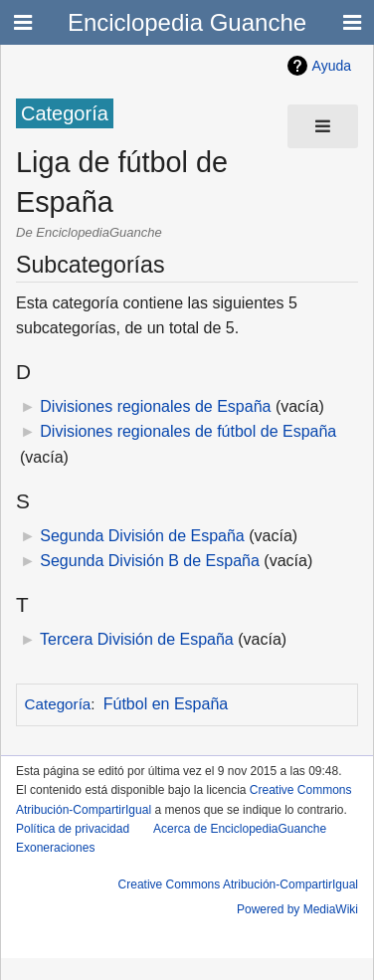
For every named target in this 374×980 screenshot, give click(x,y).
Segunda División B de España (150, 561)
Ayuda (332, 66)
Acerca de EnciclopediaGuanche (240, 829)
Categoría (58, 704)
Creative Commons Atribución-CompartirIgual (238, 884)
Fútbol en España (166, 704)
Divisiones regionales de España (155, 406)
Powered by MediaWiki (297, 909)
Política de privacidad (73, 829)
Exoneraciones (55, 848)
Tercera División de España (137, 639)
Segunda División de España (142, 536)
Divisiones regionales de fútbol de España (188, 431)
